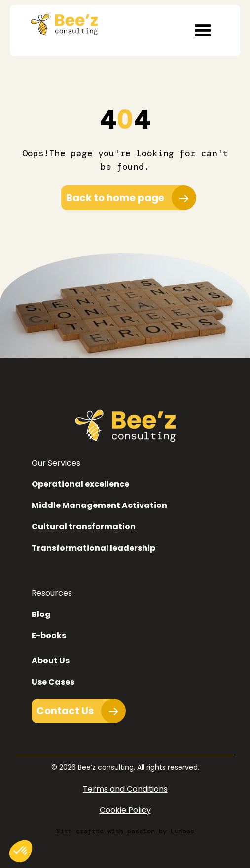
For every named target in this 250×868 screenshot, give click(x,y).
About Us (51, 661)
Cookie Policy (125, 810)
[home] (62, 22)
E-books (49, 635)
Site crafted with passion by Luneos (125, 831)
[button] (203, 31)
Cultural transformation (84, 526)
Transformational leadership (93, 548)
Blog (41, 614)
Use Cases (53, 682)
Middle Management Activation (99, 505)
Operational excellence (80, 484)
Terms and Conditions (125, 789)
